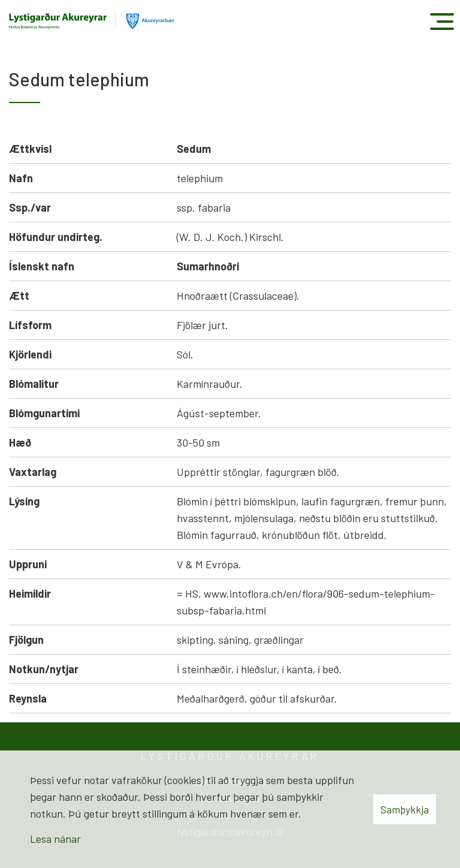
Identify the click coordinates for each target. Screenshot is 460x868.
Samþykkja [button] (405, 809)
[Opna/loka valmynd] (442, 21)
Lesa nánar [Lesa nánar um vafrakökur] (55, 839)
